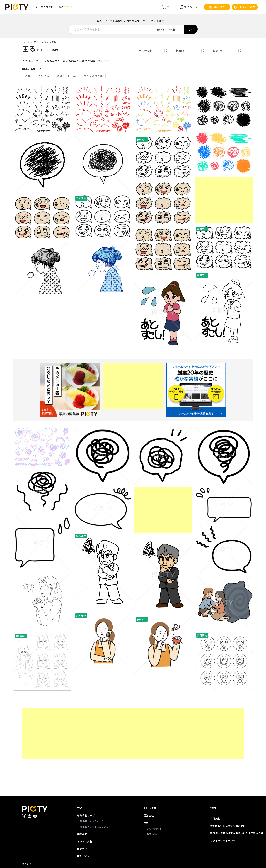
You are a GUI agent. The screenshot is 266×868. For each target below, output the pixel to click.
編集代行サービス (87, 815)
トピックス (150, 808)
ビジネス (44, 76)
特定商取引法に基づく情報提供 (227, 826)
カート (169, 7)
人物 (28, 76)
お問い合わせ (154, 834)
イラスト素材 (85, 841)
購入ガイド (84, 856)
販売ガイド (84, 849)
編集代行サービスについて (94, 826)
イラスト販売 (245, 7)
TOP (26, 42)
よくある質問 (154, 828)
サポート (149, 823)
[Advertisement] (224, 200)
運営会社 (149, 815)
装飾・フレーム (66, 76)
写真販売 (217, 7)
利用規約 (215, 818)
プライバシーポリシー (223, 841)
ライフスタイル (93, 76)
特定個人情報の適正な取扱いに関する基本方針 (227, 833)
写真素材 (82, 834)
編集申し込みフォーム (92, 821)
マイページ (189, 7)
